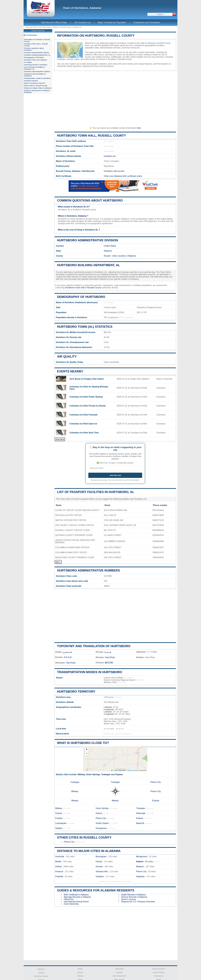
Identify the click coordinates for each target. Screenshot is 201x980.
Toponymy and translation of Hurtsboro (94, 646)
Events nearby (70, 371)
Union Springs (93, 774)
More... (58, 562)
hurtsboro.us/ (110, 156)
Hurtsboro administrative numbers (89, 570)
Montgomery (142, 857)
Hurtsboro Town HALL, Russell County (92, 136)
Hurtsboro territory (76, 692)
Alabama (56, 27)
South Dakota (159, 972)
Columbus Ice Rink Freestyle (84, 415)
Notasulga (141, 813)
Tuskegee (106, 774)
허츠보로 (68, 657)
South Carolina (159, 969)
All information (32, 35)
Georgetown (101, 828)
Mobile (58, 862)
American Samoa (41, 976)
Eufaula (156, 801)
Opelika (59, 828)
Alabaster (140, 876)
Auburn (99, 813)
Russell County (66, 27)
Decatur (99, 867)
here (139, 128)
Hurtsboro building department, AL (89, 265)
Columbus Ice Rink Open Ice (83, 424)
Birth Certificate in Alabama (76, 895)
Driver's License (129, 899)
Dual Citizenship (71, 904)
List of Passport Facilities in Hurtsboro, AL (96, 492)
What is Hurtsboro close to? (83, 743)
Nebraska (119, 969)
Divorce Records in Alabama (134, 897)
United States (110, 246)
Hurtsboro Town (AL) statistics (85, 327)
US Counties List (82, 22)
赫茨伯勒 (109, 663)
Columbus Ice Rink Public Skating (86, 397)
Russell (107, 256)
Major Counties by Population (112, 22)
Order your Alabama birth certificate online (123, 176)
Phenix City (156, 782)
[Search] (174, 14)
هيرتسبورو (67, 652)
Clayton (119, 774)
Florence (59, 872)
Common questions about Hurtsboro (90, 200)
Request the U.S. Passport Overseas (138, 902)
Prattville (59, 876)
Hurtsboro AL (77, 27)
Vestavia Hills (102, 872)
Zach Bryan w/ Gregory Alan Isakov (87, 379)
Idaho (80, 969)
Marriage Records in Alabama (77, 897)
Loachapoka (61, 823)
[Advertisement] (115, 98)
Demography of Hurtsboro (81, 297)
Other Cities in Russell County (84, 837)
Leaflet (114, 770)
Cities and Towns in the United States (38, 27)
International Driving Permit (76, 902)
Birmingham (101, 857)
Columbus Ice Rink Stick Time (84, 433)
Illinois (80, 972)
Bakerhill (140, 823)
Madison (140, 867)
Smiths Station (102, 823)
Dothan (59, 867)
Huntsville (60, 857)
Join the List (115, 475)
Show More (60, 439)
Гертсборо (71, 663)
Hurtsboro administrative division (87, 240)
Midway (81, 774)
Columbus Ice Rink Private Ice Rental (88, 406)
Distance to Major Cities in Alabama (89, 851)
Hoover (99, 862)
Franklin (59, 818)
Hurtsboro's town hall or (76, 288)
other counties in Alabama (124, 256)
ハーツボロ (152, 652)
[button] (87, 750)
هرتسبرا (108, 652)
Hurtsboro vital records (114, 171)
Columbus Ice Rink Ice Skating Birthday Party (89, 388)
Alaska (41, 973)
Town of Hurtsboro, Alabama (82, 8)
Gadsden (100, 876)
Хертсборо (110, 657)
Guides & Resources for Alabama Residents (96, 890)
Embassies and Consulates (147, 22)
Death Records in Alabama (133, 895)
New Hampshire (119, 976)
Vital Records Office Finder (54, 22)
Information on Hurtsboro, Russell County (96, 36)
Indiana (80, 976)
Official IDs (69, 899)
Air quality (67, 356)
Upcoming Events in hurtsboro (36, 65)
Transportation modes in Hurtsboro (90, 672)
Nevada (119, 972)
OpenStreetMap (133, 770)
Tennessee (159, 976)
